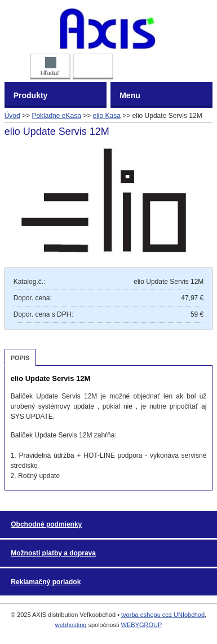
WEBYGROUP (142, 625)
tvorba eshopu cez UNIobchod (163, 615)
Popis (20, 358)
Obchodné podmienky (46, 524)
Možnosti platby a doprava (53, 553)
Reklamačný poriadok (46, 582)
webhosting (71, 625)
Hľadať (50, 67)
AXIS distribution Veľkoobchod (108, 28)
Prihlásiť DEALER (93, 64)
